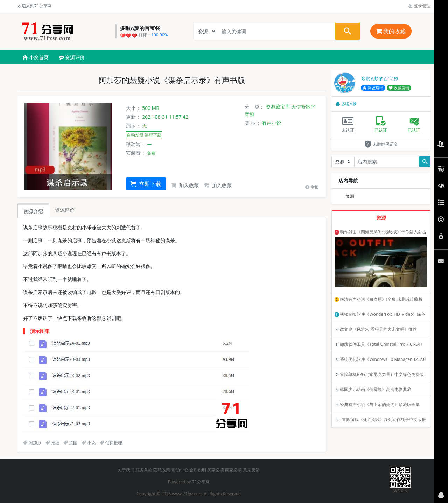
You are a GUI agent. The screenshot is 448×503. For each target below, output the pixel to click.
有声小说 (272, 123)
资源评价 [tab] (65, 210)
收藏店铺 (399, 88)
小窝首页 (36, 57)
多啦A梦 (346, 104)
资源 (350, 196)
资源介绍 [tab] (33, 211)
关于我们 (126, 470)
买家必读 (216, 470)
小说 (89, 443)
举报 (312, 187)
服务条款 (144, 470)
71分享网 (201, 482)
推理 (52, 443)
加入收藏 (185, 185)
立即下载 (146, 184)
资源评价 (72, 57)
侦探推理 (111, 443)
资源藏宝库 (278, 107)
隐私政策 (162, 470)
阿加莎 (32, 443)
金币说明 (198, 470)
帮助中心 (180, 470)
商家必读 (233, 470)
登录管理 (419, 6)
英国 (70, 443)
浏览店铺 (373, 88)
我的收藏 (391, 31)
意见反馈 (251, 470)
